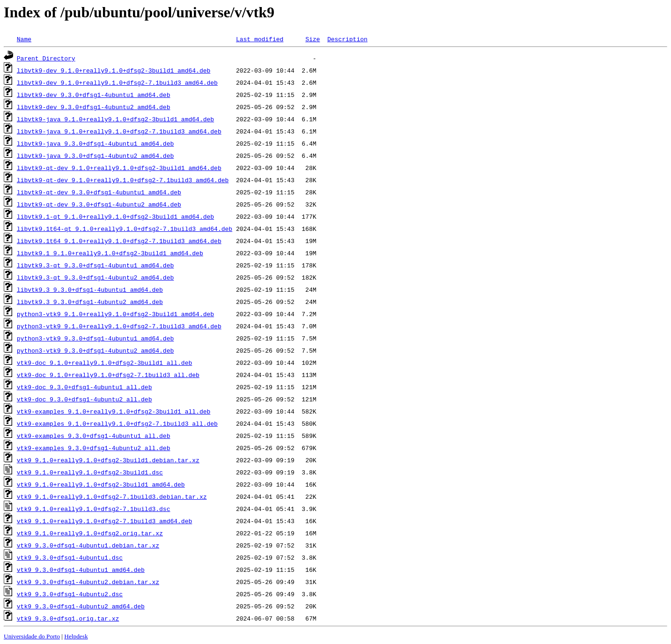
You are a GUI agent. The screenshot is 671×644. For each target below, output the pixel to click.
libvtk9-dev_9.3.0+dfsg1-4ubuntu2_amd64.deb (94, 107)
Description (347, 39)
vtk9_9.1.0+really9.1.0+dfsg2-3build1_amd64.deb (101, 484)
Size (313, 39)
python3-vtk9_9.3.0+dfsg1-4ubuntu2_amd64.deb (95, 350)
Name (24, 39)
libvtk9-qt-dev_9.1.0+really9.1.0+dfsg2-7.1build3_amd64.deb (123, 180)
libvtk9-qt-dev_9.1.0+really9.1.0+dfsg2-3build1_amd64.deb (119, 168)
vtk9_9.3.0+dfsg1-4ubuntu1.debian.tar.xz (88, 545)
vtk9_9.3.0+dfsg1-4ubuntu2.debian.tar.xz (88, 582)
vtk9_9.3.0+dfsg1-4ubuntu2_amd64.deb (81, 606)
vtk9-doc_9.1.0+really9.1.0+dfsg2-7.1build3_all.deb (108, 375)
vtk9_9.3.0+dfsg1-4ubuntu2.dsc (70, 594)
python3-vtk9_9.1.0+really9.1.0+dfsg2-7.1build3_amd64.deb (119, 326)
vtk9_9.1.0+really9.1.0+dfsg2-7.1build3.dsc (94, 509)
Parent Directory (46, 58)
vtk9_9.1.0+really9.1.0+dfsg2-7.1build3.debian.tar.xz (112, 496)
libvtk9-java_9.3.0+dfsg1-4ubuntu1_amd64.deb (95, 143)
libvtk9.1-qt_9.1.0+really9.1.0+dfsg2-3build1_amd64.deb (115, 216)
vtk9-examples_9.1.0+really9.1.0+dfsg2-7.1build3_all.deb (117, 423)
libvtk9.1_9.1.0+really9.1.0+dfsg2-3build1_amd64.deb (110, 253)
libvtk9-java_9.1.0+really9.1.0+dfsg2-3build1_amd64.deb (115, 119)
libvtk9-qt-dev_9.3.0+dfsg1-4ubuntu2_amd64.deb (99, 204)
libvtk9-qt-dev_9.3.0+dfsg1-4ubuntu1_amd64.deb (99, 192)
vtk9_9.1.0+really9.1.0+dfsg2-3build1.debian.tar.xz (108, 460)
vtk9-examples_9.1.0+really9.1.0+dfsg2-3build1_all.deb (114, 411)
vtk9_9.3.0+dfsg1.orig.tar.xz (68, 618)
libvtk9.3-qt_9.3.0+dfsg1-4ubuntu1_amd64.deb (95, 265)
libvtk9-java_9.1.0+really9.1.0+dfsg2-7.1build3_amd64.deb (119, 131)
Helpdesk (76, 636)
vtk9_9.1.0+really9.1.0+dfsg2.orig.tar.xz (90, 533)
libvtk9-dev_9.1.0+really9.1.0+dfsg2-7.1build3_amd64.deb (117, 82)
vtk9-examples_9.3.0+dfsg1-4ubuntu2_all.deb (94, 448)
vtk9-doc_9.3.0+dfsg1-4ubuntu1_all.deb (85, 387)
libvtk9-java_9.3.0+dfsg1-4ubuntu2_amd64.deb (95, 155)
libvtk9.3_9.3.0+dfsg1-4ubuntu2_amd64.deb (90, 302)
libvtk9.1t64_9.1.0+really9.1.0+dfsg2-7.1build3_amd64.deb (119, 241)
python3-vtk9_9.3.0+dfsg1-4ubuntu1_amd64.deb (95, 338)
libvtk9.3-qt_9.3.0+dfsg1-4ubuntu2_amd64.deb (95, 277)
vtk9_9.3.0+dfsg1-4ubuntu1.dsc (70, 557)
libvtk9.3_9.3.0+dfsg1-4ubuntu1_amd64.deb (90, 289)
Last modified (260, 39)
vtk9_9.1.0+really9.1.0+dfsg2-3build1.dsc (90, 472)
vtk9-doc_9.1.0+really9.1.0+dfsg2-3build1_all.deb (104, 363)
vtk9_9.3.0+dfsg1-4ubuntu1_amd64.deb (81, 570)
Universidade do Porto (32, 636)
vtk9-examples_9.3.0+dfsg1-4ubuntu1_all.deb (94, 436)
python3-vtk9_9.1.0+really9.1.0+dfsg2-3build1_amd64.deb (115, 314)
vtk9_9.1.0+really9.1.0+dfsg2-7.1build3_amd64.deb (104, 521)
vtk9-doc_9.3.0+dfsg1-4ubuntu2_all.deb (85, 399)
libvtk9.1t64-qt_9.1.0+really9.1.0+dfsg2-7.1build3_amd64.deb (125, 229)
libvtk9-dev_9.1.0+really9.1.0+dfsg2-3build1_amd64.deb (114, 70)
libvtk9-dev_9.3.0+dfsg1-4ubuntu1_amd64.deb (94, 95)
